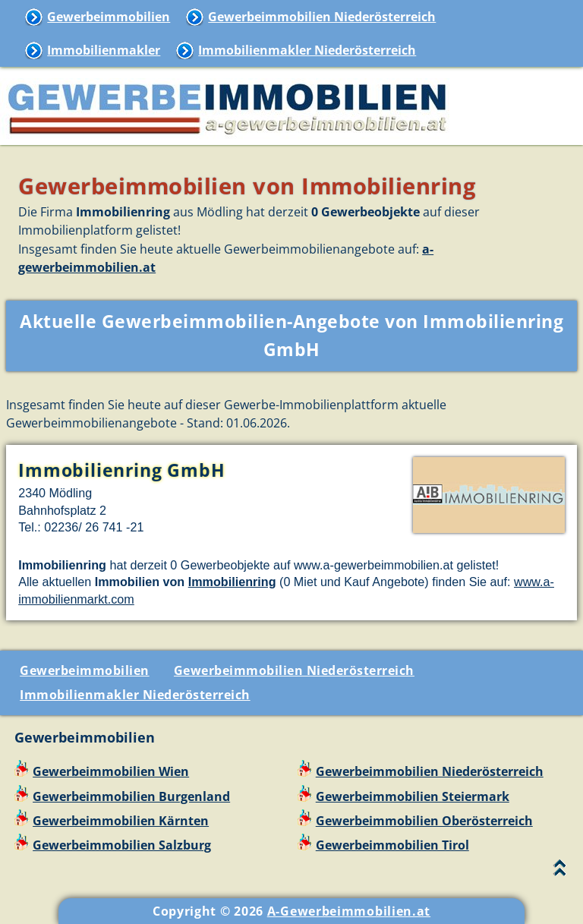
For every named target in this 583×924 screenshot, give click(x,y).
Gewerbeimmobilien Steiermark (413, 796)
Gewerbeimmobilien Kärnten (121, 821)
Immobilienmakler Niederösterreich (307, 50)
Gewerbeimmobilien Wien (111, 771)
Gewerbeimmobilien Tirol (392, 845)
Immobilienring (232, 582)
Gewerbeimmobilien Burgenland (131, 796)
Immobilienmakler (104, 50)
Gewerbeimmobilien (109, 17)
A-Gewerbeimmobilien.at (349, 911)
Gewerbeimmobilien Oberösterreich (424, 821)
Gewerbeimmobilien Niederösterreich (322, 17)
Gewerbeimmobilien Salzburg (122, 845)
